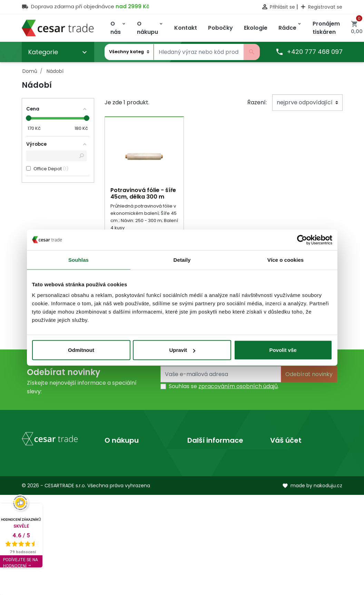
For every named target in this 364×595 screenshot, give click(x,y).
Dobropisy (284, 491)
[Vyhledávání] (199, 52)
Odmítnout (81, 350)
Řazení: (257, 102)
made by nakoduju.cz (312, 586)
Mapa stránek (124, 491)
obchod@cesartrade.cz (54, 540)
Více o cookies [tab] (286, 260)
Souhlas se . (224, 387)
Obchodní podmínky (133, 468)
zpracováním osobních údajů (238, 387)
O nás (195, 457)
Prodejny (199, 468)
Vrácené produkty (295, 468)
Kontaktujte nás (126, 479)
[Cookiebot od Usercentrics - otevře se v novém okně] (302, 240)
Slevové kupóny (291, 513)
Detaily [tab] (182, 260)
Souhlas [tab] (78, 260)
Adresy (280, 502)
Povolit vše (283, 350)
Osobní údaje (288, 457)
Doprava (116, 457)
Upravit (182, 350)
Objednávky (286, 479)
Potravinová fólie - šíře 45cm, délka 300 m (143, 193)
